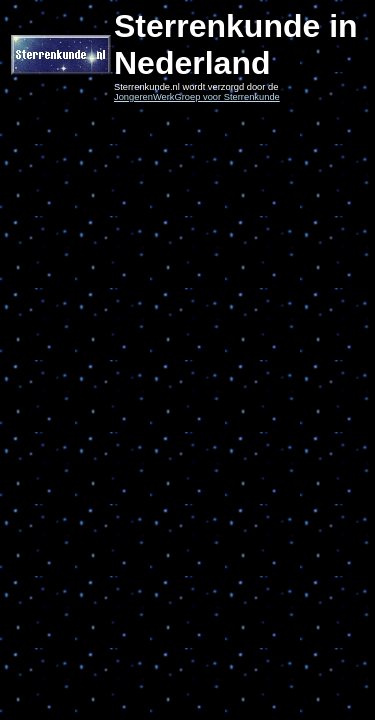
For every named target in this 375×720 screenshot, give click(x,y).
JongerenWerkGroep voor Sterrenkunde (197, 97)
